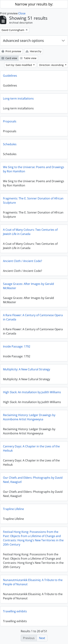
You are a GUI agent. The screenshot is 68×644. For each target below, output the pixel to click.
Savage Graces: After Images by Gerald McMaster (28, 286)
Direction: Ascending (52, 65)
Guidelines (10, 76)
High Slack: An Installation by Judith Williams (32, 392)
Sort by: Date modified (19, 65)
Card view (9, 58)
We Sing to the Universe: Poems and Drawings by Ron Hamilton (34, 169)
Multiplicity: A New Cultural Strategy (27, 369)
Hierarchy (33, 51)
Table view (28, 58)
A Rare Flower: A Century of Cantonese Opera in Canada (33, 317)
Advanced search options (23, 41)
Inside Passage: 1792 (17, 346)
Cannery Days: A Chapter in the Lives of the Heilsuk (31, 448)
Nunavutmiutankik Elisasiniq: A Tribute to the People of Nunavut (33, 582)
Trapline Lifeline (13, 509)
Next (42, 638)
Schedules (10, 144)
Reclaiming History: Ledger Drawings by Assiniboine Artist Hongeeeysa (29, 417)
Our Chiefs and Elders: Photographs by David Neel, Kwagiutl (33, 480)
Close (22, 13)
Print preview (11, 51)
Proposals (10, 121)
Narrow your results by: (34, 4)
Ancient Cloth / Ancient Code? (22, 261)
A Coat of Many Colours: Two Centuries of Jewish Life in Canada (30, 232)
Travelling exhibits (15, 611)
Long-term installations (18, 98)
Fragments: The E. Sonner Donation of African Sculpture (33, 200)
